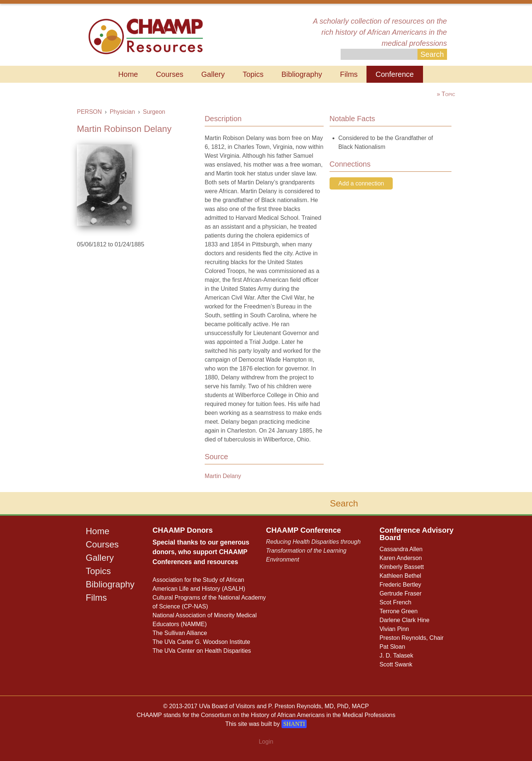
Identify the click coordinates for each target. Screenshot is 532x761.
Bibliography (302, 74)
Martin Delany (223, 476)
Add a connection (361, 183)
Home (128, 74)
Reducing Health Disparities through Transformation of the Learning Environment (313, 551)
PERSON (89, 112)
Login (266, 742)
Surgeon (154, 112)
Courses (170, 74)
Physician (122, 112)
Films (349, 74)
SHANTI (294, 724)
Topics (253, 74)
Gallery (213, 74)
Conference (395, 74)
